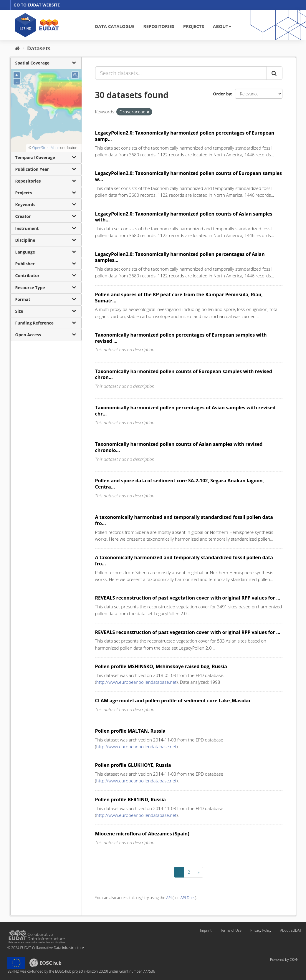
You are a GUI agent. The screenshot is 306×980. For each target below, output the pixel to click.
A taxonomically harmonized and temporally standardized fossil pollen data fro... (184, 520)
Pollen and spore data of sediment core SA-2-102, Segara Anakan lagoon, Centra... (180, 484)
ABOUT (222, 26)
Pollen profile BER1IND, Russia (131, 799)
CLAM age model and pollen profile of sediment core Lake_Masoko (173, 701)
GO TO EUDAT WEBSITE (37, 5)
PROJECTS (194, 26)
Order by (222, 94)
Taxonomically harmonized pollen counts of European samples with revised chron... (184, 374)
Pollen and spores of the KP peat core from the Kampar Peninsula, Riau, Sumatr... (179, 298)
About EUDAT (291, 930)
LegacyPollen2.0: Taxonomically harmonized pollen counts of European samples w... (189, 176)
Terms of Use (231, 930)
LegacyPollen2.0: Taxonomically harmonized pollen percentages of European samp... (185, 136)
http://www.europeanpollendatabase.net (137, 682)
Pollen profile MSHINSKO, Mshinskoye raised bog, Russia (161, 666)
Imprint (206, 930)
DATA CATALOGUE (115, 26)
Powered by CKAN (284, 960)
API (169, 898)
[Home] (17, 48)
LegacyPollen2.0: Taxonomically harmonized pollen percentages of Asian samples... (180, 257)
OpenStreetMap (45, 148)
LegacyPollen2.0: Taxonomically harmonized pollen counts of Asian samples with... (184, 217)
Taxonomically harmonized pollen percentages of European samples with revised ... (181, 338)
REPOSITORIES (159, 26)
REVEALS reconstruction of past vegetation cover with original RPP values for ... (188, 598)
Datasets (39, 48)
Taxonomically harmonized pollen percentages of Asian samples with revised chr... (185, 411)
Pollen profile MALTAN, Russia (130, 731)
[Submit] (274, 73)
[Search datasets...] (181, 73)
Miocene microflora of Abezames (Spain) (142, 834)
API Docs (188, 898)
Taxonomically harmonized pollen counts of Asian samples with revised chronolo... (179, 447)
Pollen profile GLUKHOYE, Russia (133, 765)
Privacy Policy (261, 930)
